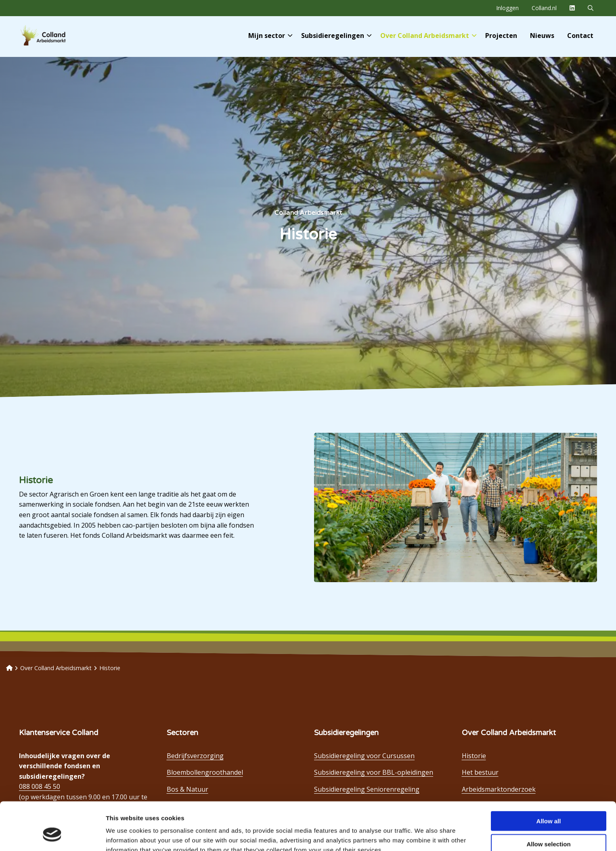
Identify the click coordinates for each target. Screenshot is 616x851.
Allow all (549, 780)
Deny (549, 825)
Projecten (501, 36)
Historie (474, 756)
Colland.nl (544, 8)
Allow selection (548, 803)
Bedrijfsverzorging (195, 756)
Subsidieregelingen (336, 36)
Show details (424, 835)
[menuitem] (507, 8)
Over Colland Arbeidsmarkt (428, 36)
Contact (580, 36)
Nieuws (542, 36)
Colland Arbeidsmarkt (57, 36)
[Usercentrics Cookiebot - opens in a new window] (52, 835)
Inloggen (507, 8)
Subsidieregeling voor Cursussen (364, 756)
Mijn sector (270, 36)
